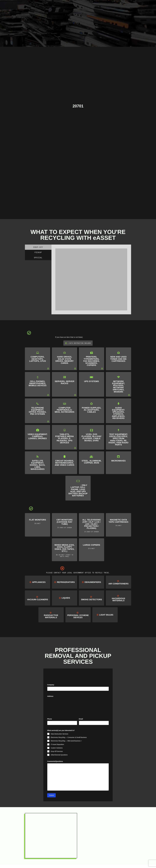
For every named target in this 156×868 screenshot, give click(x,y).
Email (84, 719)
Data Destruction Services (59, 734)
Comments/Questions (55, 761)
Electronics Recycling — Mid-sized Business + (66, 741)
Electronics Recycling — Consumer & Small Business (69, 737)
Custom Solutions (57, 748)
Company (51, 685)
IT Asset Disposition (57, 744)
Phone (50, 719)
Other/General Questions (59, 755)
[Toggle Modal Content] (68, 4)
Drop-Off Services (57, 751)
